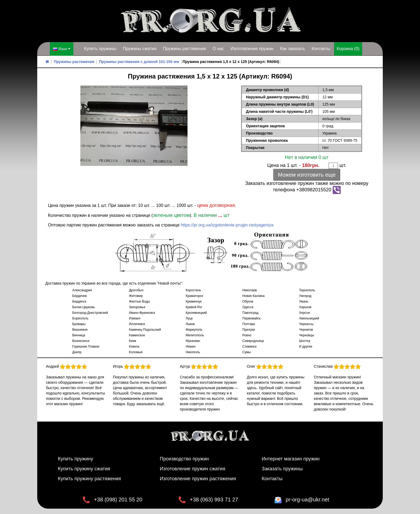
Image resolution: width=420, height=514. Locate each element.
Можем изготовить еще (307, 175)
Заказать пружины (282, 469)
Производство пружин (184, 459)
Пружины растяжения (184, 49)
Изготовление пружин (252, 49)
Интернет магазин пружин (291, 459)
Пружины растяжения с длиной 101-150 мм (139, 62)
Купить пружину (76, 459)
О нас (218, 49)
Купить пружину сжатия (84, 469)
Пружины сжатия (140, 49)
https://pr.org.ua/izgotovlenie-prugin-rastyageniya (227, 225)
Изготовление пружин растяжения (198, 479)
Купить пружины (100, 49)
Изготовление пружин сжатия (193, 469)
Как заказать (292, 49)
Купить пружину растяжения (89, 479)
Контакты (321, 49)
